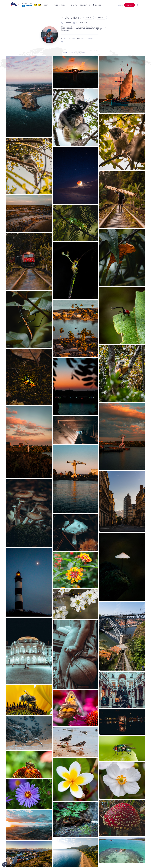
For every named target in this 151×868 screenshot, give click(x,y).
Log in (120, 5)
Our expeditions (59, 5)
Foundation (85, 5)
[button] (5, 864)
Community (73, 5)
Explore (97, 5)
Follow (89, 18)
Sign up (130, 5)
